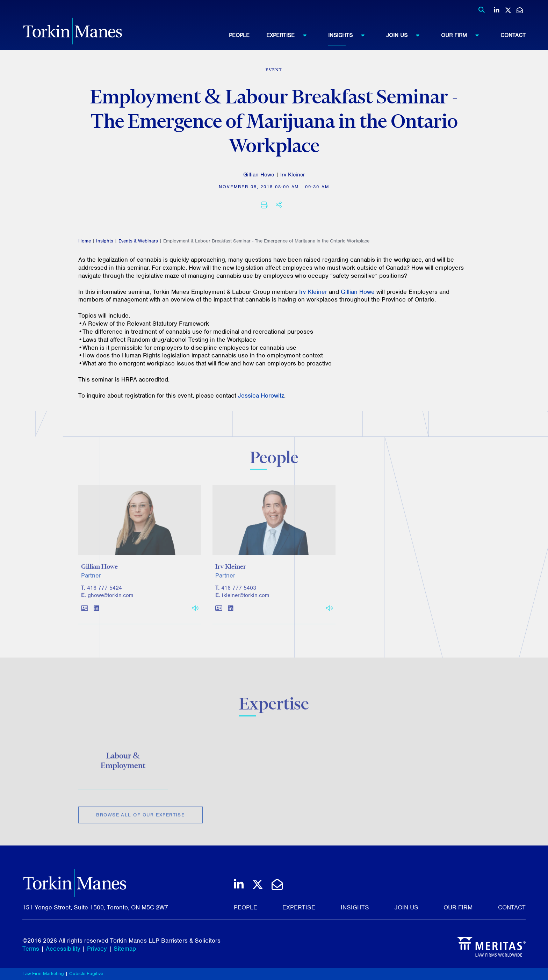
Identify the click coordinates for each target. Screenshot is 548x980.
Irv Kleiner (293, 175)
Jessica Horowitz (261, 395)
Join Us (406, 35)
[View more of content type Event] (274, 70)
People (239, 35)
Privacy (97, 949)
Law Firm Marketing (43, 974)
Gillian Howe (259, 175)
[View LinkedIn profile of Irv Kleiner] (230, 612)
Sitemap (125, 949)
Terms (31, 949)
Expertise (290, 35)
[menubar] (377, 35)
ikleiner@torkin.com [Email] (246, 598)
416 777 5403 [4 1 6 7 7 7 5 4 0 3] (239, 591)
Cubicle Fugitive (86, 974)
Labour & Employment (123, 763)
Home (85, 241)
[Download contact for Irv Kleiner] (219, 612)
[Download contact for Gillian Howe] (85, 612)
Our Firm (463, 35)
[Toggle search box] (480, 10)
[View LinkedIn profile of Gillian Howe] (96, 612)
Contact (513, 35)
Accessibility (63, 949)
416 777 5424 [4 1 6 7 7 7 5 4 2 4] (104, 591)
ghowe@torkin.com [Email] (110, 598)
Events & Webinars (138, 241)
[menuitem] (248, 35)
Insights (350, 35)
